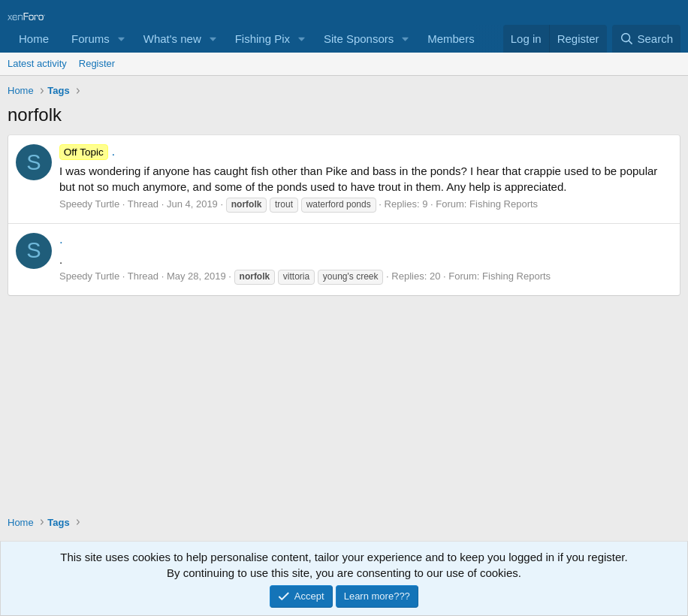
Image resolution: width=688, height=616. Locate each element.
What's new (172, 39)
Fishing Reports (504, 204)
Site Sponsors (359, 39)
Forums (91, 39)
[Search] (646, 39)
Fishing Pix (263, 39)
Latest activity (37, 63)
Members (451, 39)
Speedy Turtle (89, 204)
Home (34, 39)
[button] (122, 39)
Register (97, 63)
